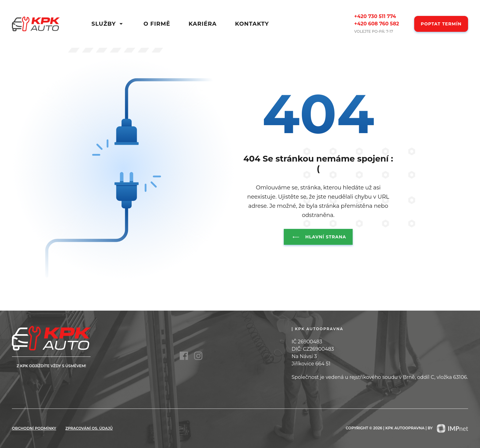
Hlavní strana (318, 237)
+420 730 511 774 (375, 16)
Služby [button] (108, 24)
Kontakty (252, 24)
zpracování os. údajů (89, 428)
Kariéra (203, 24)
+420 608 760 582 (377, 24)
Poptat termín (441, 24)
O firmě (157, 24)
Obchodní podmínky (34, 428)
